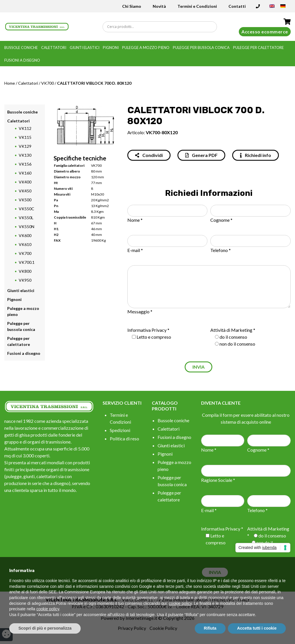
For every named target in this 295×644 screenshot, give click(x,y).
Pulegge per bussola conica (201, 48)
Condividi (149, 155)
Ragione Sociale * (218, 480)
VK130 (25, 155)
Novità (159, 6)
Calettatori (54, 48)
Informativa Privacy (147, 330)
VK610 (25, 244)
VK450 (25, 191)
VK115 (25, 137)
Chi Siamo (132, 6)
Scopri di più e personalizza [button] (45, 628)
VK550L (26, 218)
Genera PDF (201, 155)
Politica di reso (124, 439)
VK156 (25, 164)
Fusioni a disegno (22, 60)
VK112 (25, 128)
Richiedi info (256, 155)
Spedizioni (120, 430)
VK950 (25, 280)
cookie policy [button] (180, 603)
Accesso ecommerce (265, 32)
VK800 (25, 271)
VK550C (27, 209)
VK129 (25, 146)
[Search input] (161, 27)
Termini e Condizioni (197, 6)
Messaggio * (140, 311)
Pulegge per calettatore (258, 48)
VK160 (25, 173)
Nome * (135, 220)
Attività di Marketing (231, 330)
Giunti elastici (85, 48)
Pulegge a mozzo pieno (146, 48)
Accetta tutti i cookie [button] (257, 628)
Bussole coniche (21, 48)
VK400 (25, 182)
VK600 (25, 235)
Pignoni (111, 48)
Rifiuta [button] (210, 628)
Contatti (237, 6)
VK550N (27, 227)
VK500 (25, 200)
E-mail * (135, 250)
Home (10, 83)
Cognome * (221, 220)
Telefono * (221, 250)
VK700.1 (27, 262)
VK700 (48, 83)
